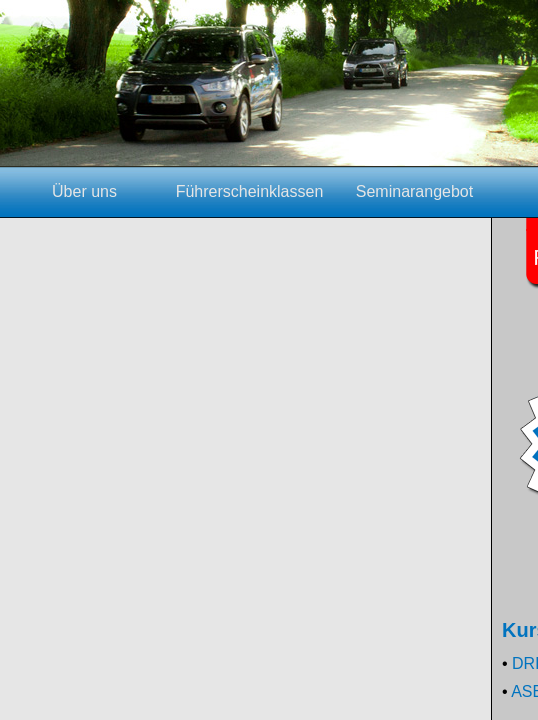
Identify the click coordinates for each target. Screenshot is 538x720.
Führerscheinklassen (250, 191)
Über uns (84, 191)
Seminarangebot (414, 191)
